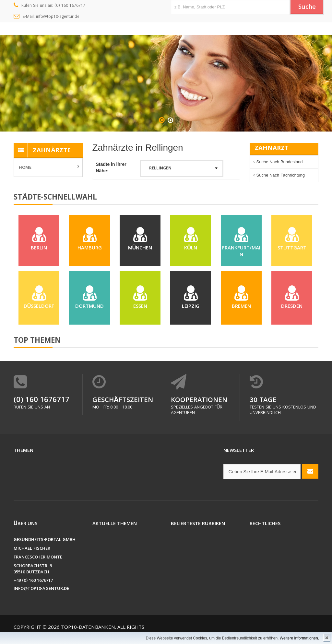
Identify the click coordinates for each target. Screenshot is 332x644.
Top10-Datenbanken (88, 628)
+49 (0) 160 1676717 (33, 581)
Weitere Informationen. (299, 638)
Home (25, 168)
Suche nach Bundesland (280, 162)
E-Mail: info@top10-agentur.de (47, 17)
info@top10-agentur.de (41, 589)
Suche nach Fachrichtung (281, 175)
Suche (307, 7)
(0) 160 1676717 (41, 401)
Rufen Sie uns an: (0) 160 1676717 (49, 6)
